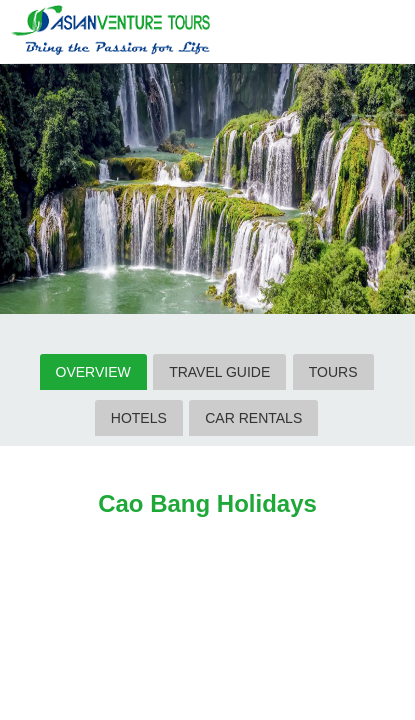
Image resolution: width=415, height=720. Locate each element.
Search (349, 33)
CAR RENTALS (253, 418)
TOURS (333, 372)
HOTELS (139, 418)
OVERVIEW (93, 372)
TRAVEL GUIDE (219, 372)
